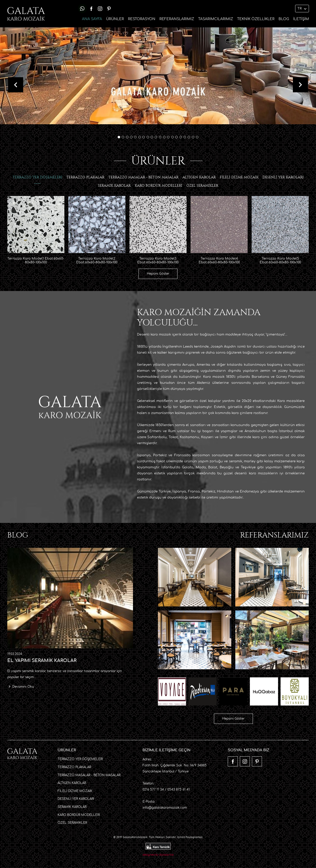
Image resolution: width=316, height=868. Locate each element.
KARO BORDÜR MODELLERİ (79, 814)
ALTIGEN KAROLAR (72, 782)
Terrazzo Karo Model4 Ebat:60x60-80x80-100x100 (219, 260)
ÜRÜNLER (115, 19)
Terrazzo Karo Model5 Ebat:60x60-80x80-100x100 (280, 260)
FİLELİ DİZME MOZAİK (75, 791)
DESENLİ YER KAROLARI (76, 799)
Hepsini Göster (158, 273)
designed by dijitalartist (158, 854)
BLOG (284, 19)
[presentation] (16, 85)
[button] (119, 137)
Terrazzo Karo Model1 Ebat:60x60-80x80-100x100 (36, 260)
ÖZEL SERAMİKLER (72, 822)
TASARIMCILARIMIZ (216, 19)
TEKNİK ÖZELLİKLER (256, 19)
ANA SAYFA (92, 19)
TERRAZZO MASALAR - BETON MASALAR (89, 775)
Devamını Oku (23, 686)
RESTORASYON (142, 19)
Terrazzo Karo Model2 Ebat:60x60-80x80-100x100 (97, 260)
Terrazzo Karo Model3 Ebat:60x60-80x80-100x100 (158, 260)
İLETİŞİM (301, 19)
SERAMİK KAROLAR (72, 806)
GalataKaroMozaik (135, 837)
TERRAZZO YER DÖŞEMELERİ (80, 759)
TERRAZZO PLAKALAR (74, 767)
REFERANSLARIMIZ (177, 19)
